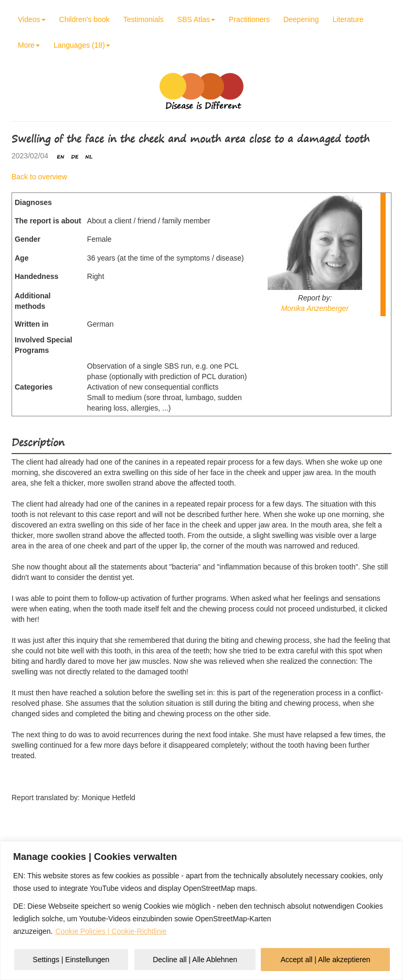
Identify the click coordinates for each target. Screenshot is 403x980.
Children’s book (84, 19)
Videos (32, 19)
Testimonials (144, 19)
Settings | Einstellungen (71, 960)
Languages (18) (82, 45)
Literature (348, 19)
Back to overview (39, 177)
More (29, 45)
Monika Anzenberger (315, 308)
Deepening (301, 19)
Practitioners (249, 19)
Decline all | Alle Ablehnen (195, 960)
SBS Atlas (196, 19)
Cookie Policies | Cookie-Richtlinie (111, 931)
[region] (201, 911)
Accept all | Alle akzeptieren (326, 960)
